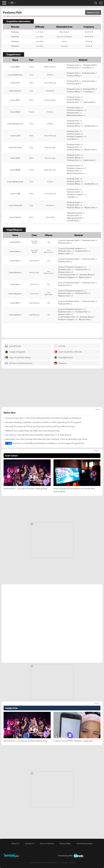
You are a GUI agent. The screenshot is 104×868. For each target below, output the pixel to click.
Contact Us (30, 843)
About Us (15, 843)
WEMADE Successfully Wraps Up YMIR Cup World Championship (32, 431)
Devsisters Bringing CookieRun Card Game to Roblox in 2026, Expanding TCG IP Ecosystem (43, 422)
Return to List (93, 12)
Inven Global (25, 3)
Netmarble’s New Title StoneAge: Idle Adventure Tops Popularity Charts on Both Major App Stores (46, 439)
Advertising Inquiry (85, 843)
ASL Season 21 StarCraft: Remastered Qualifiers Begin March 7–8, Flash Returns (38, 435)
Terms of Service (47, 843)
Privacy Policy (65, 843)
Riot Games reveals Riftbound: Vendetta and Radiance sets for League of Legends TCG (45, 443)
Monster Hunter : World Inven (17, 3)
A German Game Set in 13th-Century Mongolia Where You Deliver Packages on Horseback (43, 418)
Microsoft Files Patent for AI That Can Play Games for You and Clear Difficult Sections (40, 426)
